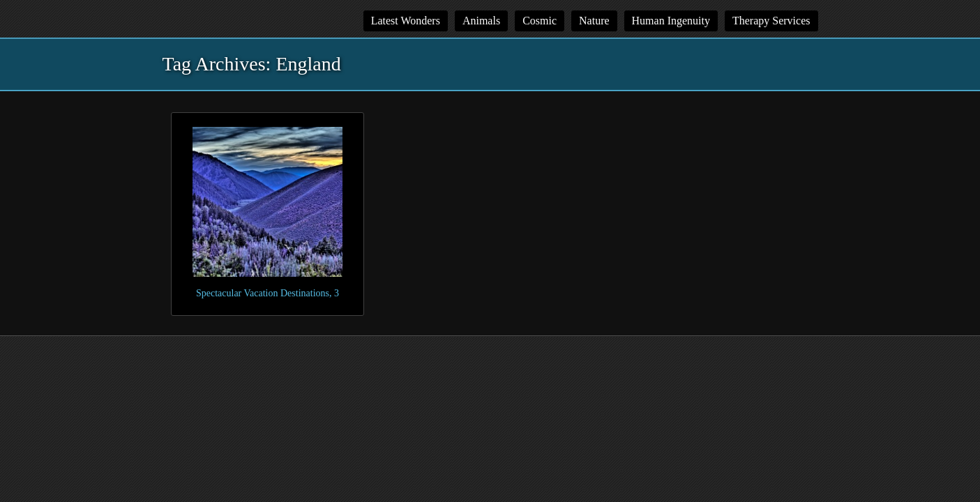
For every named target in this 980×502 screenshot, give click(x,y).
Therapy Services (771, 21)
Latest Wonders (406, 21)
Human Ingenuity (671, 21)
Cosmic (540, 21)
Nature (594, 21)
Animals (481, 21)
